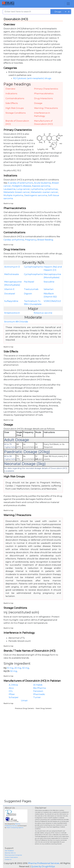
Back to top (8, 203)
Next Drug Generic (44, 708)
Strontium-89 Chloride (16, 322)
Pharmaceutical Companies (13, 855)
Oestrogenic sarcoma (36, 195)
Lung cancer (23, 189)
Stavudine (49, 282)
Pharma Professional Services (44, 863)
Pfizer (12, 694)
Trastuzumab (31, 289)
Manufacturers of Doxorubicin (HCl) (43, 122)
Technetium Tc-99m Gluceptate (33, 303)
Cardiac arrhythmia (14, 240)
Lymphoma (37, 189)
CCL (11, 691)
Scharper (14, 697)
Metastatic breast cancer (17, 192)
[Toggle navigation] (68, 4)
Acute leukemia (42, 183)
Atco (11, 688)
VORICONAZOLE (52, 301)
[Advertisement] (37, 728)
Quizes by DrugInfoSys (43, 866)
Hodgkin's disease (21, 186)
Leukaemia (9, 189)
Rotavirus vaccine (43, 313)
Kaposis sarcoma (41, 186)
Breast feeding (45, 240)
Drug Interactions (43, 98)
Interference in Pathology (42, 114)
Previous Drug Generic (24, 708)
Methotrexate (12, 274)
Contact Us (8, 859)
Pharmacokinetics (44, 93)
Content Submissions (11, 857)
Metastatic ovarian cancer (44, 192)
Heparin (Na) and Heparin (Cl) (53, 268)
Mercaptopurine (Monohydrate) (52, 276)
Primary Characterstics (46, 89)
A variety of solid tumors (20, 183)
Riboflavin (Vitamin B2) (50, 295)
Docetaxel (10, 294)
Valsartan (49, 289)
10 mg (10, 668)
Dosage (38, 103)
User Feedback (9, 851)
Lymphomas (51, 189)
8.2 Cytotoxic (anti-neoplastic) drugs (32, 78)
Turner (37, 697)
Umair (24, 701)
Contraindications (15, 98)
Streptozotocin (12, 313)
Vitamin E (9, 289)
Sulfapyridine (11, 301)
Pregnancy (31, 240)
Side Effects (12, 103)
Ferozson (38, 691)
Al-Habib (38, 685)
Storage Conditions (16, 113)
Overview (10, 89)
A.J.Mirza (13, 685)
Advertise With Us (10, 853)
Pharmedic (39, 694)
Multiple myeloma (13, 195)
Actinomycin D (12, 267)
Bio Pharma (40, 688)
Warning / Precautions (46, 108)
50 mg (26, 668)
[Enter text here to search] (27, 12)
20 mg (18, 668)
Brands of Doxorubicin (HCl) (17, 122)
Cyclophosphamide (34, 267)
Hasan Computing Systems (15, 828)
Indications (11, 93)
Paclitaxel (29, 282)
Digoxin (28, 294)
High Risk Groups (15, 108)
